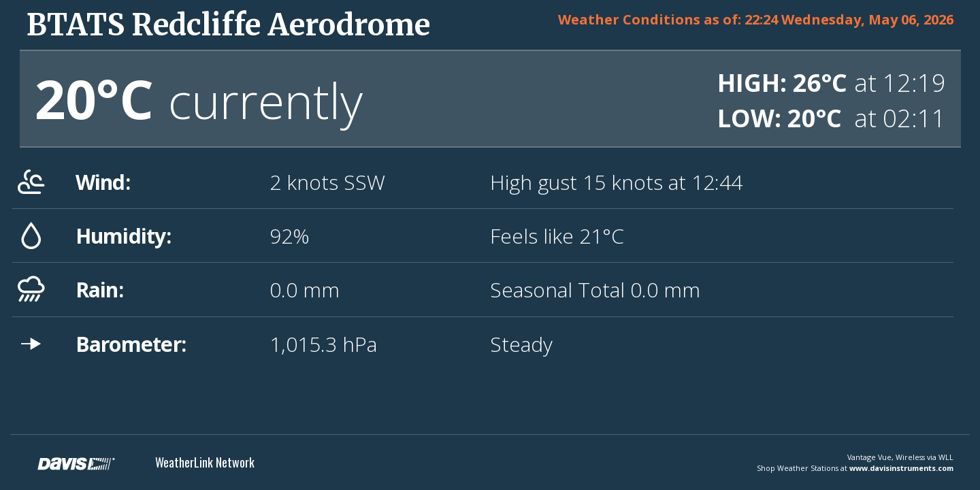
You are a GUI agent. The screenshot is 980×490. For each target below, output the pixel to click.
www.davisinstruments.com (901, 468)
